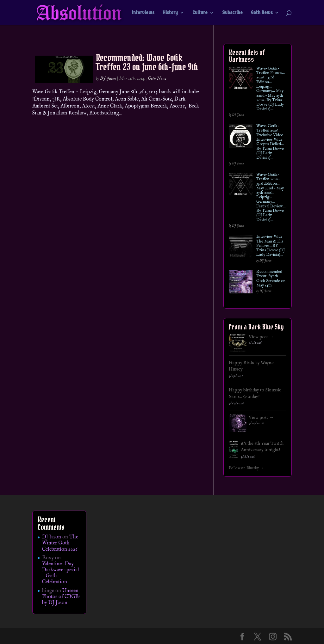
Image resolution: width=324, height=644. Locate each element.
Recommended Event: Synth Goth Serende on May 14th (271, 279)
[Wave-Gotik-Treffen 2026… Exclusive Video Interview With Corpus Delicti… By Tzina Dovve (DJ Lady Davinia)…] (241, 137)
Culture (200, 13)
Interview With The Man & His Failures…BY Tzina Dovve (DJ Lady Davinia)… (271, 246)
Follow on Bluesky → (246, 468)
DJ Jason (108, 78)
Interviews (143, 13)
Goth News (262, 13)
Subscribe (232, 13)
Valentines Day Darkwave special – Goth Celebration (61, 573)
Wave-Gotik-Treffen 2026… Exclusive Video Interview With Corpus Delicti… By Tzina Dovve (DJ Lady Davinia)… (270, 142)
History (170, 13)
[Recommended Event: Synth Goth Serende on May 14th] (241, 283)
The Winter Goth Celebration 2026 (60, 543)
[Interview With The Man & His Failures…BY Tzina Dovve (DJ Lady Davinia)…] (241, 248)
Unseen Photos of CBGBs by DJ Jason (61, 597)
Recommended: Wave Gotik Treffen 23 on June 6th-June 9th (147, 62)
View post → (261, 337)
